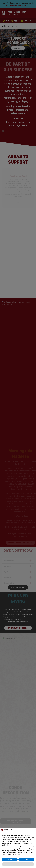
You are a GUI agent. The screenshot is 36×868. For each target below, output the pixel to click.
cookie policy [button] (5, 845)
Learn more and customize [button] (18, 864)
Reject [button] (10, 859)
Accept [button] (26, 859)
